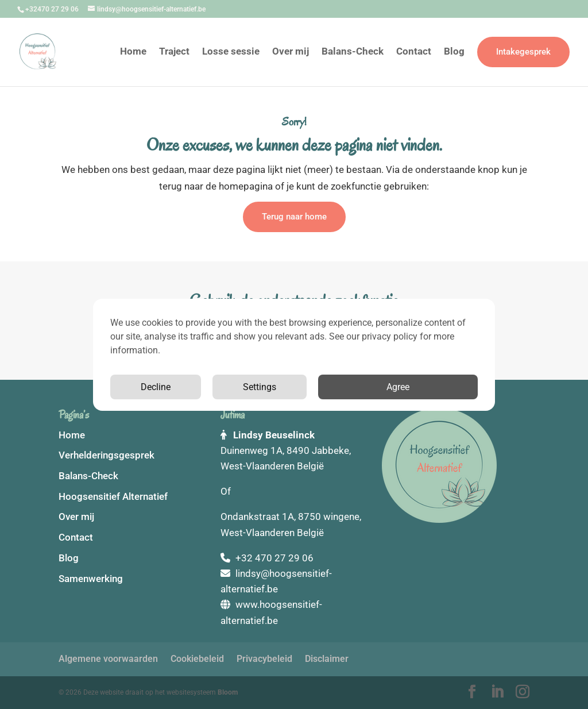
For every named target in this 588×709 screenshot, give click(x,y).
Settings (260, 387)
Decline (156, 387)
